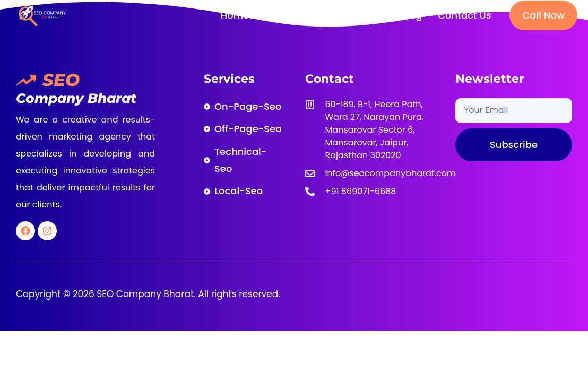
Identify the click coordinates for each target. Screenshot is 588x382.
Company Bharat (76, 98)
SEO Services (355, 15)
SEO (61, 80)
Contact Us (464, 15)
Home (235, 15)
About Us (286, 15)
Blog (411, 15)
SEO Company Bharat (144, 294)
